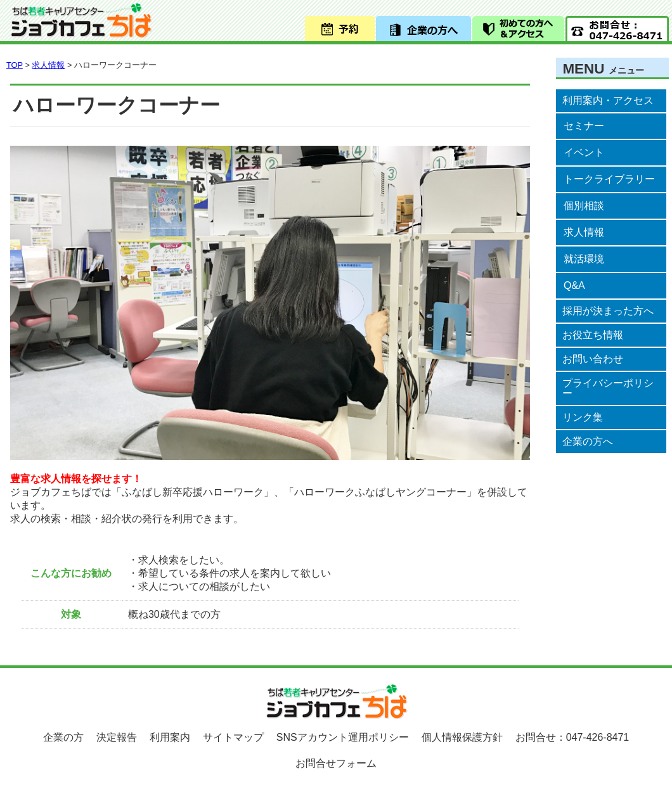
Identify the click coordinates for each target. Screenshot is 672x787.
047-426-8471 (598, 737)
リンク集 (583, 417)
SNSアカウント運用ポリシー (343, 737)
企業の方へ (588, 441)
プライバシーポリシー (608, 388)
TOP (15, 65)
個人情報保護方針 (462, 737)
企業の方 (63, 737)
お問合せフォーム (336, 763)
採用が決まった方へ (608, 311)
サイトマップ (233, 737)
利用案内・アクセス (608, 100)
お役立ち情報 (593, 335)
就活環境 (584, 259)
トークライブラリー (609, 179)
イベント (584, 152)
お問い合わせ (593, 359)
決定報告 (117, 737)
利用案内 (170, 737)
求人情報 (584, 232)
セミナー (584, 126)
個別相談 (584, 206)
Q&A (574, 285)
